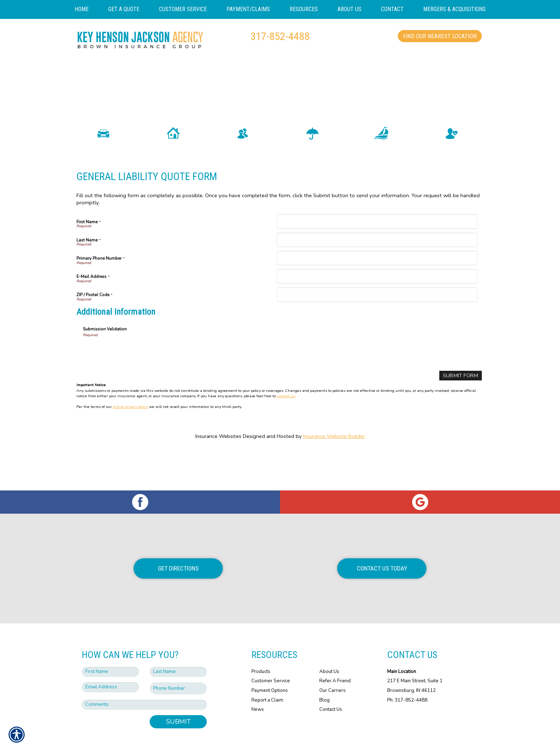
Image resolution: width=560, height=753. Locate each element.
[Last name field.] (178, 651)
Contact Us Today (382, 548)
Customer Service (271, 660)
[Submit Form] (461, 395)
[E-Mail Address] (377, 296)
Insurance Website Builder (334, 455)
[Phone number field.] (178, 668)
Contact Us (331, 689)
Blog (324, 679)
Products (261, 651)
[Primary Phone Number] (377, 277)
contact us (286, 415)
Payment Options (270, 670)
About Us (329, 651)
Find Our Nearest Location (440, 36)
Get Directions (178, 548)
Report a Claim (267, 679)
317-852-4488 (280, 36)
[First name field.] (110, 651)
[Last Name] (377, 259)
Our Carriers (332, 670)
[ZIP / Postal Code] (377, 314)
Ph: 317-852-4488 (407, 679)
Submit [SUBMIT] (178, 701)
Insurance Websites (218, 455)
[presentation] (137, 371)
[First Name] (377, 241)
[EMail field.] (110, 667)
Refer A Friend (335, 660)
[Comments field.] (144, 684)
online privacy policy (130, 426)
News (258, 689)
